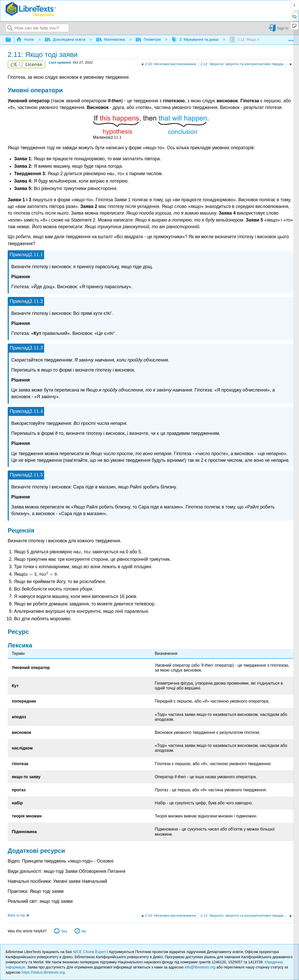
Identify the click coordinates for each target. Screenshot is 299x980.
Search (10, 28)
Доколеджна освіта (66, 39)
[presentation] (116, 137)
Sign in (283, 28)
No (84, 931)
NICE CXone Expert (90, 952)
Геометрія (149, 39)
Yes (64, 931)
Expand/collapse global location (291, 38)
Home (26, 39)
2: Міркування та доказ (195, 39)
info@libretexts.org (200, 967)
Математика (111, 39)
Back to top (16, 915)
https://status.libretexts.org (43, 972)
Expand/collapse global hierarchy (12, 40)
